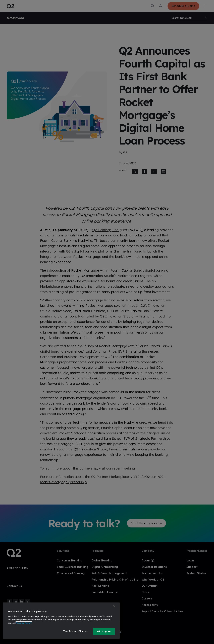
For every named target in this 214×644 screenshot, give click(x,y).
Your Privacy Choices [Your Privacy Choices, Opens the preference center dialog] (75, 631)
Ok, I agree (104, 631)
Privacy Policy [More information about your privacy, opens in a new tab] (24, 623)
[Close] (114, 606)
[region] (61, 621)
